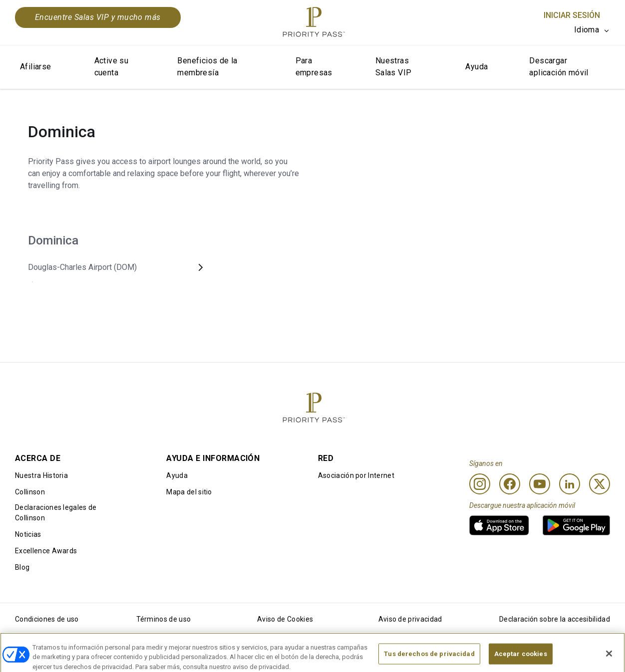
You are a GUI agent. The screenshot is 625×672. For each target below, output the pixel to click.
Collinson (30, 492)
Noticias (28, 534)
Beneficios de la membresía (207, 67)
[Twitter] (600, 484)
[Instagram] (480, 484)
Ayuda (476, 67)
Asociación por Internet (356, 475)
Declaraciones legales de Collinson (56, 513)
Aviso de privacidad (410, 619)
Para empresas (314, 67)
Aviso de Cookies (285, 619)
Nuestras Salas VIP (394, 67)
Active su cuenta (112, 67)
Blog (22, 567)
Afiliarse (36, 67)
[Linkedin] (570, 484)
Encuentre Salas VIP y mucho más (98, 17)
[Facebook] (510, 484)
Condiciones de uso (47, 619)
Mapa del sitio (189, 492)
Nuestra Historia (41, 475)
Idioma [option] (587, 30)
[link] (499, 525)
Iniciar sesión (572, 15)
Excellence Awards (46, 551)
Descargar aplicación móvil (559, 67)
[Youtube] (540, 484)
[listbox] (592, 30)
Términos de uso (164, 619)
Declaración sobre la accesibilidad (555, 619)
